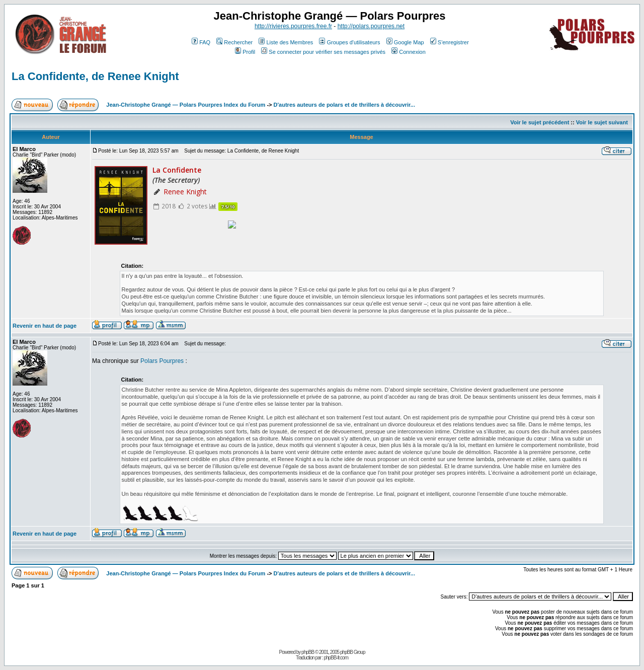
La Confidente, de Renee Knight (95, 76)
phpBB (308, 652)
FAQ (201, 42)
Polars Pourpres (162, 361)
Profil (245, 52)
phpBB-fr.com (336, 658)
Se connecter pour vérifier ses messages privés (323, 52)
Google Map (405, 42)
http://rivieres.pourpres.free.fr (293, 26)
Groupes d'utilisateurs (349, 42)
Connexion (409, 52)
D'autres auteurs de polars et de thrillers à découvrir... (344, 105)
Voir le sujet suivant (602, 122)
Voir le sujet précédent (540, 122)
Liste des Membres (286, 42)
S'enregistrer (450, 42)
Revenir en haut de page (45, 326)
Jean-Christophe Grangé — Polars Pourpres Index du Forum (186, 105)
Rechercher (234, 42)
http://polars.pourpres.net (371, 26)
